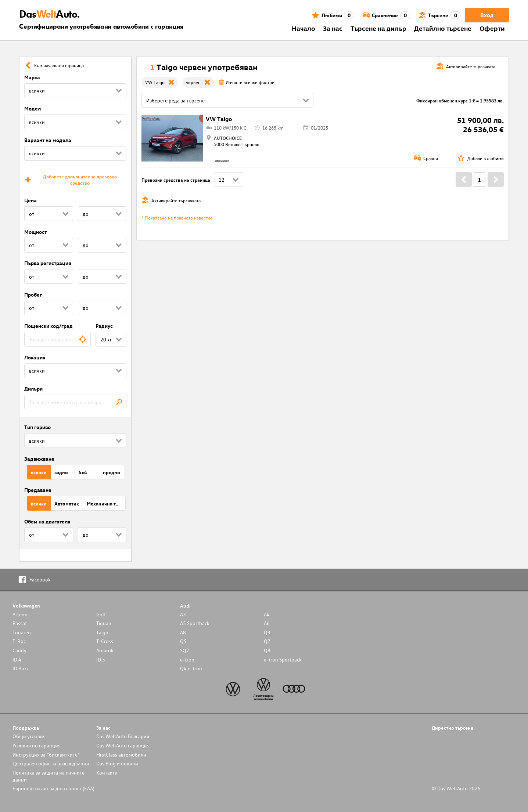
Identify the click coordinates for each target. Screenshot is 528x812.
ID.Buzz (21, 668)
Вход (487, 15)
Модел (33, 108)
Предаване (38, 490)
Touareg (22, 632)
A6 (267, 623)
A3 (183, 614)
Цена (30, 200)
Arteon (20, 614)
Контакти (107, 773)
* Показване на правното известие (177, 217)
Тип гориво (37, 427)
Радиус (104, 326)
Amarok (105, 650)
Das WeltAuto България (123, 736)
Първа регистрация (48, 263)
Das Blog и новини (117, 763)
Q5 (183, 641)
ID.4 (17, 659)
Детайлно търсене (443, 28)
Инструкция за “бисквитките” (46, 755)
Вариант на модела (48, 140)
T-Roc (19, 641)
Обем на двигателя (47, 521)
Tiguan (104, 623)
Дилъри (33, 389)
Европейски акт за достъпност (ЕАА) (53, 788)
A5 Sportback (195, 623)
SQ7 (185, 650)
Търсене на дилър (378, 28)
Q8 (267, 650)
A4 (267, 614)
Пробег (33, 295)
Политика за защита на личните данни (49, 776)
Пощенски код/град (49, 326)
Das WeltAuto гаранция (123, 745)
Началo (303, 28)
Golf (101, 614)
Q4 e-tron (191, 668)
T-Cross (105, 641)
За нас (333, 28)
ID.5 (101, 659)
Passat (20, 623)
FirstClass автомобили (121, 755)
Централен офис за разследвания (51, 763)
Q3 (267, 632)
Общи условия (29, 736)
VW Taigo (219, 119)
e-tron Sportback (283, 659)
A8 (183, 632)
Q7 (267, 641)
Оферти (492, 28)
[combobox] (58, 339)
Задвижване (39, 459)
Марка (32, 77)
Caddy (19, 650)
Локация (35, 357)
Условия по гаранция (37, 745)
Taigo (102, 632)
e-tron (187, 659)
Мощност (35, 232)
